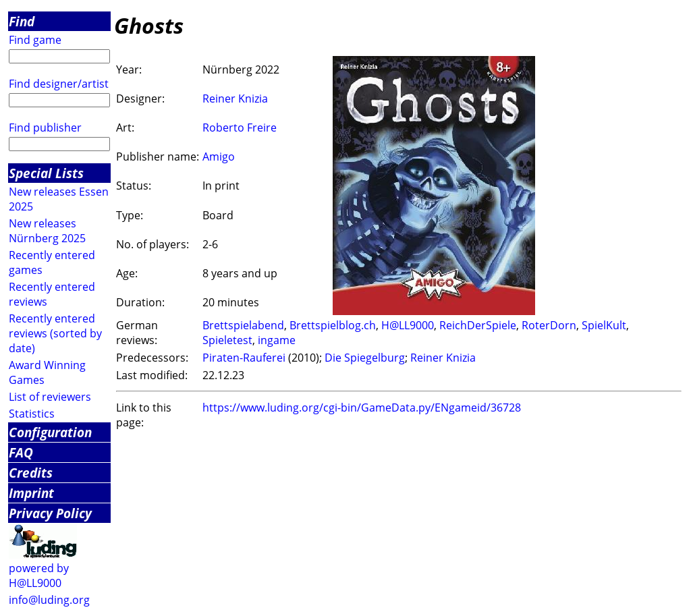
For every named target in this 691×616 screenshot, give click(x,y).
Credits (31, 473)
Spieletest (227, 340)
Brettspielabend (243, 325)
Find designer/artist (59, 84)
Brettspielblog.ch (333, 325)
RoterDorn (549, 325)
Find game (35, 40)
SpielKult (604, 325)
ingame (277, 340)
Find (22, 21)
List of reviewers (50, 397)
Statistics (32, 414)
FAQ (21, 452)
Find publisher (45, 128)
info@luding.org (49, 600)
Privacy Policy (50, 513)
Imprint (31, 493)
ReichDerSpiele (478, 325)
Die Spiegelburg (365, 358)
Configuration (50, 432)
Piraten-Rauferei (244, 358)
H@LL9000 (408, 325)
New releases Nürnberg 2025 (47, 231)
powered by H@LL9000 (39, 576)
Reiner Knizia (235, 99)
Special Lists (46, 173)
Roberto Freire (240, 128)
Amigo (219, 157)
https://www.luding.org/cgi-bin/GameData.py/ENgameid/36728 (362, 408)
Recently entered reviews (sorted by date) (55, 333)
